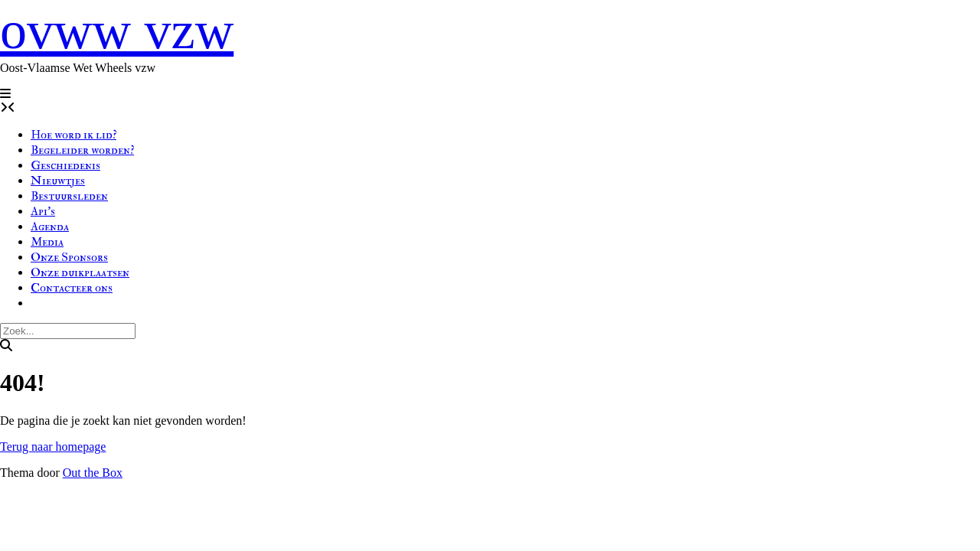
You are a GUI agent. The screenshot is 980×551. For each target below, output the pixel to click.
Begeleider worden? (82, 150)
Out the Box (93, 473)
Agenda (50, 227)
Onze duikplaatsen (80, 272)
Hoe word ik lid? (73, 135)
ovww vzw (117, 30)
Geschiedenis (65, 165)
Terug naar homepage (53, 447)
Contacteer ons (72, 288)
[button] (5, 94)
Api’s (43, 211)
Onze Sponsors (69, 257)
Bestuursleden (69, 196)
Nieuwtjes (58, 181)
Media (47, 242)
